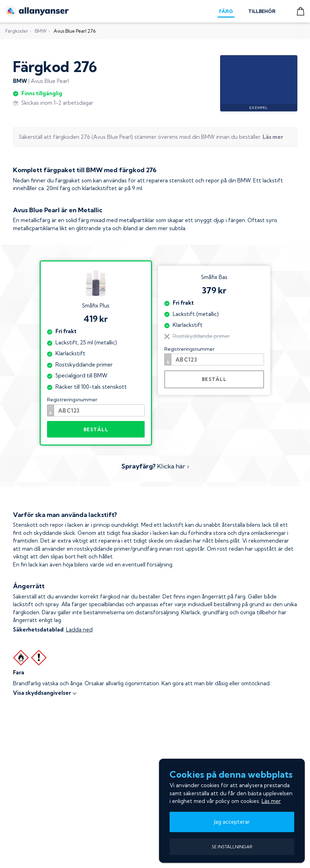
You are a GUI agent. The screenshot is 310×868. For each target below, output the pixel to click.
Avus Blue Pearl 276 (75, 31)
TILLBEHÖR (262, 11)
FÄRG (226, 11)
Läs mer (271, 801)
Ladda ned (79, 630)
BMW (41, 31)
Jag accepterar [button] (232, 822)
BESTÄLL (96, 429)
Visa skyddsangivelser (45, 693)
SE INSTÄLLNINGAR (232, 847)
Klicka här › (155, 466)
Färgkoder (17, 31)
